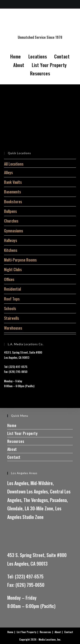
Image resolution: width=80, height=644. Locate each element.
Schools (10, 308)
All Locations (14, 164)
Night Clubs (13, 269)
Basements (12, 192)
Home (15, 56)
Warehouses (13, 328)
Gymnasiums (14, 231)
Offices (9, 279)
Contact (62, 56)
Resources (40, 73)
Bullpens (10, 211)
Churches (11, 221)
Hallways (11, 240)
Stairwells (12, 318)
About (19, 65)
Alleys (8, 172)
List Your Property (49, 65)
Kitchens (11, 250)
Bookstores (13, 202)
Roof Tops (12, 299)
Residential (12, 289)
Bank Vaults (13, 182)
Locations (38, 56)
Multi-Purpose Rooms (20, 260)
